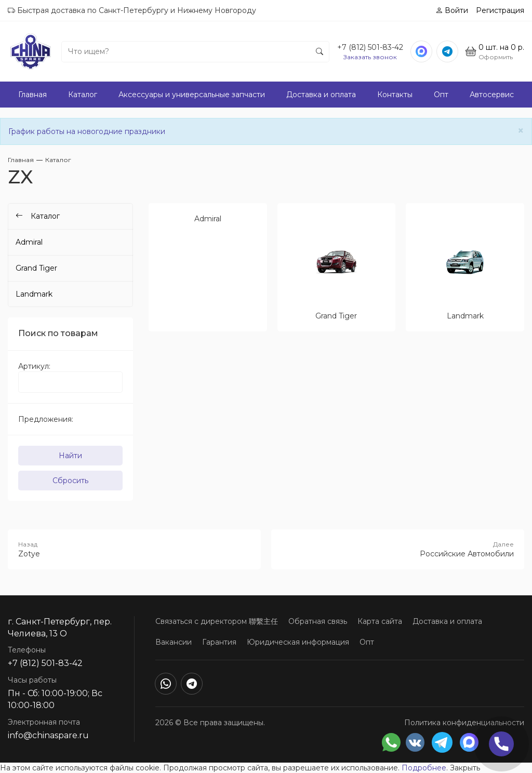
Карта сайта (380, 621)
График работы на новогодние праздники (87, 131)
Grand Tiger (36, 268)
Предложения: (46, 419)
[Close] (521, 131)
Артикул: (34, 366)
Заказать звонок (370, 57)
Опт (441, 95)
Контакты (395, 95)
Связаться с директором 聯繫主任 (217, 621)
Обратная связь (318, 621)
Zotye (134, 549)
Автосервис (492, 95)
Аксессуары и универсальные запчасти (192, 95)
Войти (452, 10)
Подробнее (424, 768)
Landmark (34, 294)
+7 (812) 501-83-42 (370, 47)
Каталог (83, 95)
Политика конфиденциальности (464, 723)
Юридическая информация (298, 642)
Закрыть (465, 768)
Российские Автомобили (398, 549)
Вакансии (174, 642)
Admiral (29, 242)
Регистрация (500, 10)
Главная (32, 95)
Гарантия (219, 642)
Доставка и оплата (321, 95)
